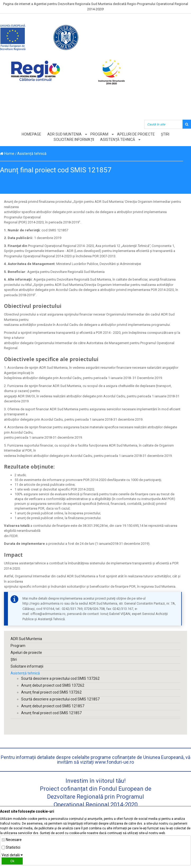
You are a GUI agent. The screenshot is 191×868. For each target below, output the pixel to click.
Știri (165, 134)
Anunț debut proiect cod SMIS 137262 (53, 685)
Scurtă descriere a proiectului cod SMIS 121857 (60, 699)
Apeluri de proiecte (136, 134)
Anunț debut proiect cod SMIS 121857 (53, 706)
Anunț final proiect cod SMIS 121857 (51, 713)
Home (7, 154)
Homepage (31, 134)
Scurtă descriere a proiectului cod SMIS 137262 (60, 678)
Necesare (14, 840)
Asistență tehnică (118, 140)
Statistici (13, 847)
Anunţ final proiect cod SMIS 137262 (51, 692)
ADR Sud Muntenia (64, 134)
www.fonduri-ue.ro (114, 762)
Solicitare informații (74, 140)
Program (99, 134)
